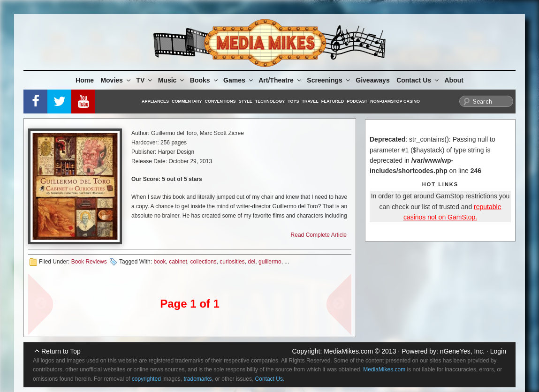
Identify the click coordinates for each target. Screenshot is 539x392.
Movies (116, 80)
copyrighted (146, 379)
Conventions (220, 101)
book (159, 262)
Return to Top (61, 351)
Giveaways (372, 80)
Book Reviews (89, 262)
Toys (293, 101)
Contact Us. (270, 379)
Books (205, 80)
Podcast (357, 101)
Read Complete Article (319, 235)
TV (145, 80)
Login (498, 351)
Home (85, 80)
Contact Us (418, 80)
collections (204, 262)
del (251, 262)
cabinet (178, 262)
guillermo (270, 262)
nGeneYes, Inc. (462, 351)
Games (239, 80)
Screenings (329, 80)
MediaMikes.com (348, 351)
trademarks (198, 379)
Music (172, 80)
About (454, 80)
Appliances (155, 101)
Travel (310, 101)
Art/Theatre (281, 80)
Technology (270, 101)
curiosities (232, 262)
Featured (333, 101)
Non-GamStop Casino (395, 101)
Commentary (187, 101)
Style (246, 101)
